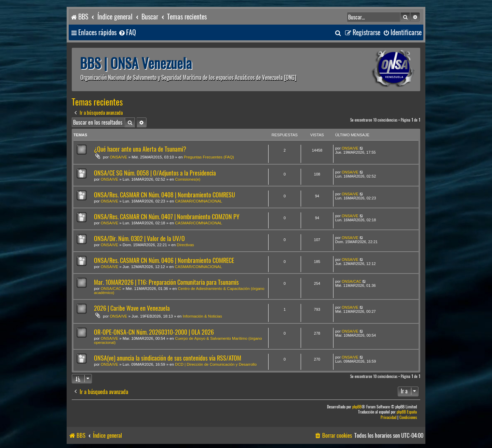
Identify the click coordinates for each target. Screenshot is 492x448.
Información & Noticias (202, 316)
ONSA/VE (118, 157)
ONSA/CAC (111, 289)
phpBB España (407, 412)
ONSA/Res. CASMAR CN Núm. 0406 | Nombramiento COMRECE (164, 260)
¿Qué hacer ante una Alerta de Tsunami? (140, 149)
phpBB (357, 407)
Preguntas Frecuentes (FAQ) (209, 157)
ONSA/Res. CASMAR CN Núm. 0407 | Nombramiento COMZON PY (167, 217)
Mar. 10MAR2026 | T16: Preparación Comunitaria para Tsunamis (166, 282)
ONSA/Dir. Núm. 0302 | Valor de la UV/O (139, 239)
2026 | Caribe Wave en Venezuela (132, 308)
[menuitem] (127, 33)
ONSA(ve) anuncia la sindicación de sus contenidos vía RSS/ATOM (168, 358)
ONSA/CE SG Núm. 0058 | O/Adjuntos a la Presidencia (155, 173)
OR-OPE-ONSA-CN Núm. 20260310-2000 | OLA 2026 (154, 332)
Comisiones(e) (188, 179)
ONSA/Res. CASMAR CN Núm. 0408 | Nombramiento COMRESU (165, 195)
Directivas (185, 245)
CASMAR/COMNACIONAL (199, 201)
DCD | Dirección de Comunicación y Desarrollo (216, 364)
